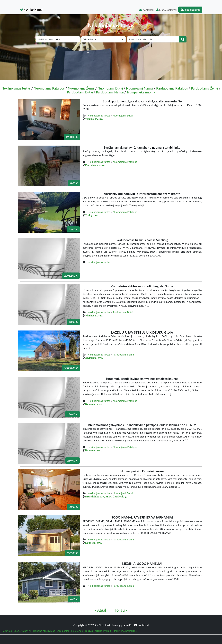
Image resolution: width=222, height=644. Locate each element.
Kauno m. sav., (93, 404)
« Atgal (100, 610)
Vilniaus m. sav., (94, 119)
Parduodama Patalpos (172, 88)
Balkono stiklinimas (44, 631)
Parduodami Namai (110, 92)
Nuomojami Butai (110, 88)
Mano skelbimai (167, 10)
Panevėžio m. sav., (95, 165)
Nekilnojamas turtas (16, 88)
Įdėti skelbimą (190, 10)
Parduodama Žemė (205, 88)
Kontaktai (146, 10)
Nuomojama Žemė (81, 88)
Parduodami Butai (80, 92)
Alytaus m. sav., (94, 358)
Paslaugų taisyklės (122, 625)
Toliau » (121, 610)
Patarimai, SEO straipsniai (16, 631)
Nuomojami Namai (140, 88)
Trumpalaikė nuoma (141, 92)
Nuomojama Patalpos (49, 88)
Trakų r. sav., (93, 215)
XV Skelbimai (31, 10)
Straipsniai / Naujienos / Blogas (75, 631)
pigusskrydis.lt (103, 631)
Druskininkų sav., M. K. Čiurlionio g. (106, 496)
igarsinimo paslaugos (125, 631)
